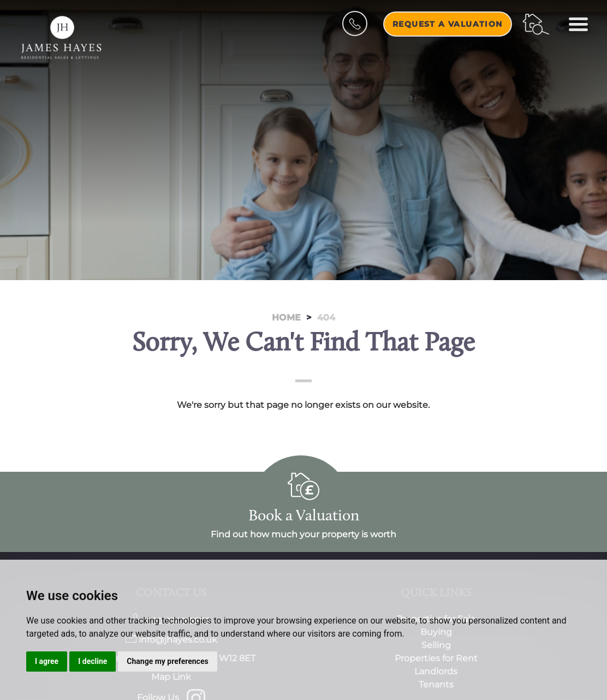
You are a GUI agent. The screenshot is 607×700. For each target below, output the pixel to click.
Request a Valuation (448, 24)
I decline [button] (93, 661)
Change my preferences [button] (167, 661)
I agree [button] (47, 661)
